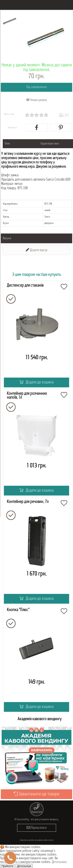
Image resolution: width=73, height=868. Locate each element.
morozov (51, 840)
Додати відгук (37, 250)
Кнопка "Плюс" (18, 610)
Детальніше (59, 862)
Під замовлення (36, 87)
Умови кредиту (37, 100)
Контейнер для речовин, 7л (28, 502)
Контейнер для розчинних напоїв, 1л (27, 396)
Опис (7, 144)
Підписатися (37, 828)
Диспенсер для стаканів (25, 286)
